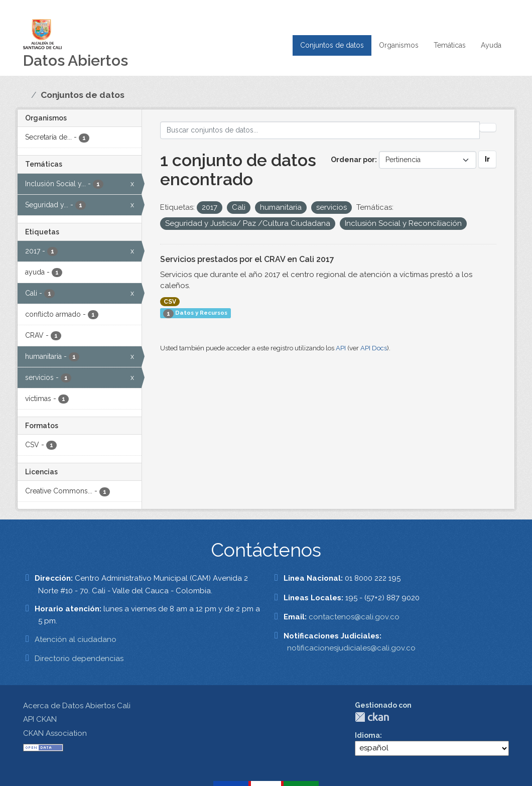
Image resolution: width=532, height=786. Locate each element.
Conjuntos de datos (332, 45)
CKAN (372, 717)
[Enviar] (488, 127)
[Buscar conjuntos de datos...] (320, 130)
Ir (487, 159)
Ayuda (491, 45)
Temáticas (450, 45)
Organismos (399, 45)
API (341, 348)
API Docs (374, 348)
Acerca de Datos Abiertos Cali (77, 706)
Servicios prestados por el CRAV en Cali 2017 (247, 259)
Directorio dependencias (79, 659)
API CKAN (40, 719)
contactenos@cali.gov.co (354, 617)
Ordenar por (353, 160)
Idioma (367, 735)
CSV (170, 302)
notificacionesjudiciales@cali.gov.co (351, 648)
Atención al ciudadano (76, 639)
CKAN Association (55, 733)
